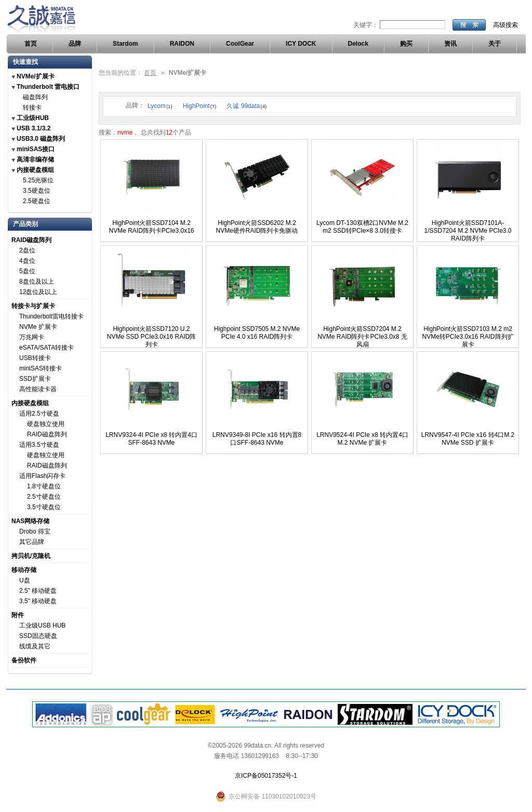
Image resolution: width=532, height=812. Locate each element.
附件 (18, 615)
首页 (31, 44)
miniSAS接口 (36, 149)
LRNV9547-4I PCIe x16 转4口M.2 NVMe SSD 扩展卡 (468, 439)
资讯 (450, 44)
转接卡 (32, 108)
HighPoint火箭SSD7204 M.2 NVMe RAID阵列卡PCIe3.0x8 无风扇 (362, 337)
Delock (358, 44)
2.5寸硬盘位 (44, 497)
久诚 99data (247, 106)
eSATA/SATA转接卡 (46, 348)
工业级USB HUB (42, 625)
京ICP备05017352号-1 (266, 776)
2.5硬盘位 (37, 201)
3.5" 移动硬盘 (38, 601)
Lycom (160, 106)
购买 (406, 44)
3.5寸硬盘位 (44, 507)
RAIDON (182, 44)
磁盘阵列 (35, 97)
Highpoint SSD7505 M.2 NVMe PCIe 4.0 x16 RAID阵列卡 (257, 333)
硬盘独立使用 (46, 424)
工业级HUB (33, 118)
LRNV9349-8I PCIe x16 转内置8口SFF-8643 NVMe (257, 439)
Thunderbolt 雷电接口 (48, 87)
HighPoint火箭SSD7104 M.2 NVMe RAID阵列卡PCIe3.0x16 (151, 227)
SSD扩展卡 (35, 379)
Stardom (125, 44)
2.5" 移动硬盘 (38, 591)
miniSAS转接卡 (41, 368)
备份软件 (24, 660)
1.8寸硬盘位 (44, 486)
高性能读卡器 (38, 389)
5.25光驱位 (38, 180)
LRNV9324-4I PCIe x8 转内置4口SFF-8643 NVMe (151, 439)
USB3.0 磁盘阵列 (41, 139)
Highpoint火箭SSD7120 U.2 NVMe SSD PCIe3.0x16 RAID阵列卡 (151, 337)
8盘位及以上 (37, 282)
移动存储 (24, 570)
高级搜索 (506, 25)
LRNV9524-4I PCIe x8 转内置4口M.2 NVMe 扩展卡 (362, 439)
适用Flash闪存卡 (42, 476)
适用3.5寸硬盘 (39, 445)
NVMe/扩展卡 (36, 76)
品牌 (75, 44)
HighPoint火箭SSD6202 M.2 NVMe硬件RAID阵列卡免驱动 (257, 227)
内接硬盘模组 (35, 170)
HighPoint (200, 106)
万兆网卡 (32, 337)
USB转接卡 (35, 358)
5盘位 (27, 271)
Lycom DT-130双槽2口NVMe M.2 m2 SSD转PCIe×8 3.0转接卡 (362, 227)
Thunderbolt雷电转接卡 (51, 316)
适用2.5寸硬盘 (39, 414)
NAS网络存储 (30, 521)
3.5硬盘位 (37, 191)
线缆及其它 (35, 646)
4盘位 (27, 261)
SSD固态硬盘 (38, 636)
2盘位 (27, 250)
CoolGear (240, 44)
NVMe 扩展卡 (38, 327)
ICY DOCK (301, 44)
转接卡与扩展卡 (33, 306)
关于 (495, 44)
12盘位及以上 (38, 292)
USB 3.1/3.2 (34, 128)
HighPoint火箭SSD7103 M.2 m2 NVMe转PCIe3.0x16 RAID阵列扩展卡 (468, 337)
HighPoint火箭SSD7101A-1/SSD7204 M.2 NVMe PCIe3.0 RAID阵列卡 (468, 231)
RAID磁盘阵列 (31, 240)
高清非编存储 (35, 159)
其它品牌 (32, 542)
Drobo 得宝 (35, 531)
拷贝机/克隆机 (31, 556)
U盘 (25, 580)
